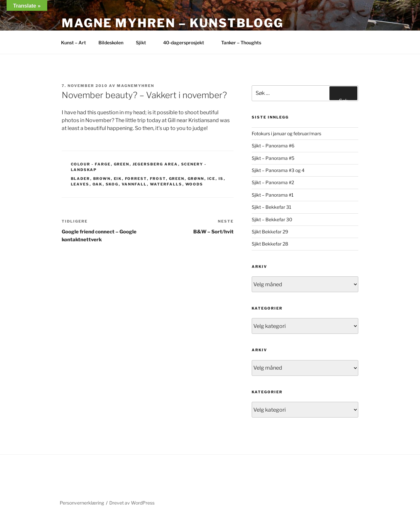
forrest (136, 179)
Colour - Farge (91, 164)
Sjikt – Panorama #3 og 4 (278, 170)
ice (211, 179)
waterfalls (166, 184)
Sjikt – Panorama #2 (273, 182)
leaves (80, 184)
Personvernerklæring (82, 503)
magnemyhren (136, 86)
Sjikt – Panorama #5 (273, 158)
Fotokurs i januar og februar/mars (286, 133)
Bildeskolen (111, 43)
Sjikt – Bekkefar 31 (272, 207)
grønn (196, 179)
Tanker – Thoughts (241, 43)
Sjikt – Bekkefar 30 (272, 219)
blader (81, 179)
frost (158, 179)
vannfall (134, 184)
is (221, 179)
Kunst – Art (73, 43)
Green (122, 164)
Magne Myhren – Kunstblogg (173, 23)
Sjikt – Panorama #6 (273, 146)
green (177, 179)
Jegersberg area (155, 164)
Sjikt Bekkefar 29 (270, 232)
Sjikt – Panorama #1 (273, 195)
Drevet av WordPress (132, 503)
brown (102, 179)
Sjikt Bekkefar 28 (270, 244)
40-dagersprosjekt (187, 43)
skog (112, 184)
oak (98, 184)
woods (194, 184)
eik (118, 179)
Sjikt (144, 43)
